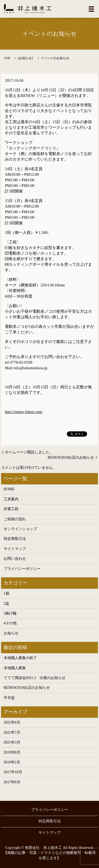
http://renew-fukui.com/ (24, 412)
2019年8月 (12, 752)
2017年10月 (13, 772)
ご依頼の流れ (15, 519)
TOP (7, 58)
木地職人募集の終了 (20, 658)
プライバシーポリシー (22, 569)
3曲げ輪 (10, 613)
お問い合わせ (15, 559)
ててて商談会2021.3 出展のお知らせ (35, 678)
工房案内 (11, 499)
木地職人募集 (15, 668)
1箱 (6, 593)
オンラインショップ (20, 529)
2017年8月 (12, 782)
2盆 (6, 603)
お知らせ (25, 58)
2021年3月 (12, 742)
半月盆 (9, 698)
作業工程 (11, 509)
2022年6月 (12, 722)
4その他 (10, 623)
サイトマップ (15, 549)
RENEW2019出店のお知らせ (71, 457)
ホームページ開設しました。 (29, 452)
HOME (9, 489)
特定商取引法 (15, 539)
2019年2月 (12, 762)
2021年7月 (12, 732)
